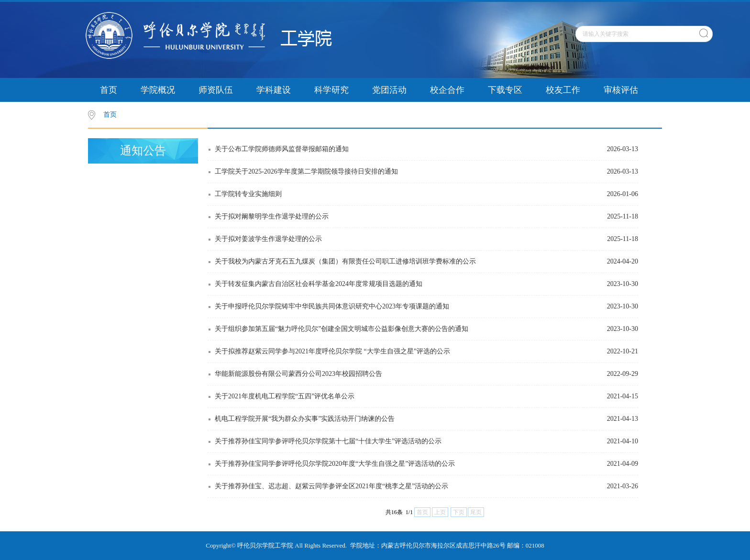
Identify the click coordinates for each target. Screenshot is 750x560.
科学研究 (331, 90)
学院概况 (158, 90)
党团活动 (389, 90)
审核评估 (621, 90)
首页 (109, 90)
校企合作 (447, 90)
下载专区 (505, 90)
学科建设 (274, 90)
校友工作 (563, 90)
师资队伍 (216, 90)
